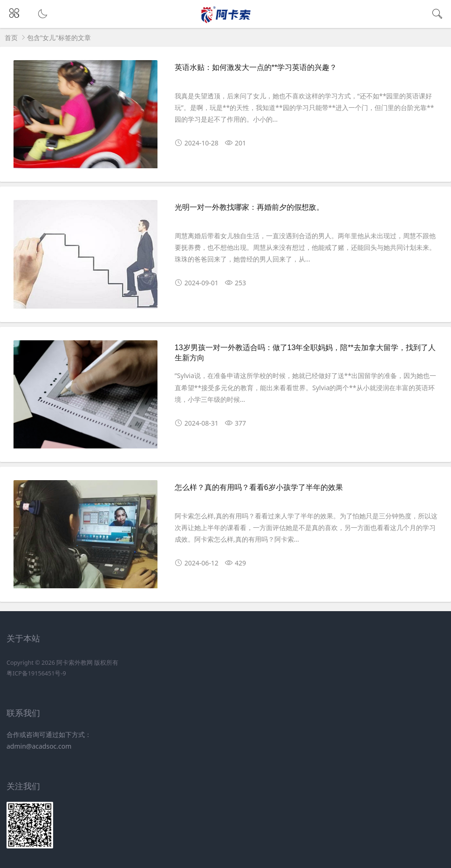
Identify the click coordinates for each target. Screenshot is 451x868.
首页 (11, 38)
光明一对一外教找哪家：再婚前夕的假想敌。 (249, 207)
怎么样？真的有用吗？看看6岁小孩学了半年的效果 (259, 487)
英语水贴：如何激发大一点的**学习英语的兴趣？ (256, 67)
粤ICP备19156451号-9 (36, 673)
